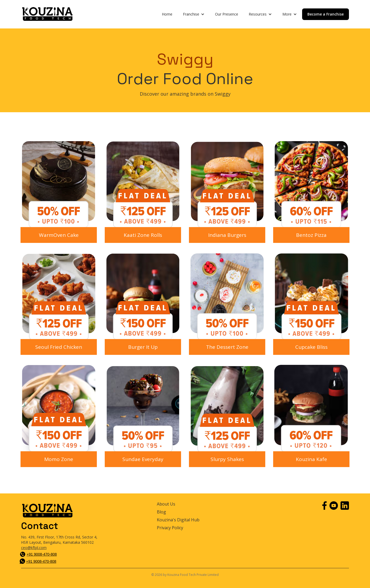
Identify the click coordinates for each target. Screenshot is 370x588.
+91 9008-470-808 (42, 554)
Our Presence (227, 14)
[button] (194, 14)
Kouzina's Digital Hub (178, 520)
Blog (161, 512)
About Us (166, 504)
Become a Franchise (326, 14)
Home (167, 14)
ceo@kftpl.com (34, 548)
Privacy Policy (170, 528)
